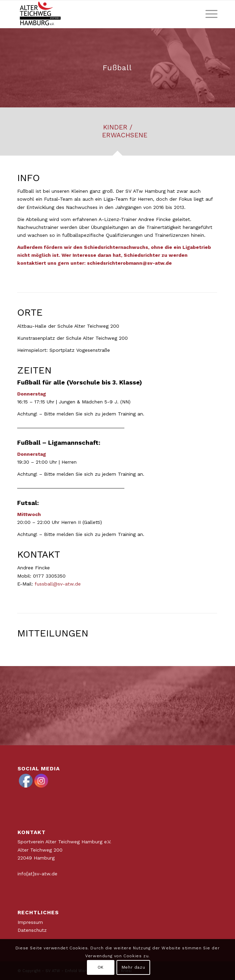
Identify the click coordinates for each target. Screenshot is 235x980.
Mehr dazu (133, 967)
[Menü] (208, 14)
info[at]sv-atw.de (37, 874)
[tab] (117, 134)
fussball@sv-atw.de (58, 584)
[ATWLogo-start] (97, 14)
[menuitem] (208, 14)
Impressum (30, 922)
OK (101, 967)
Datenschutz (32, 930)
